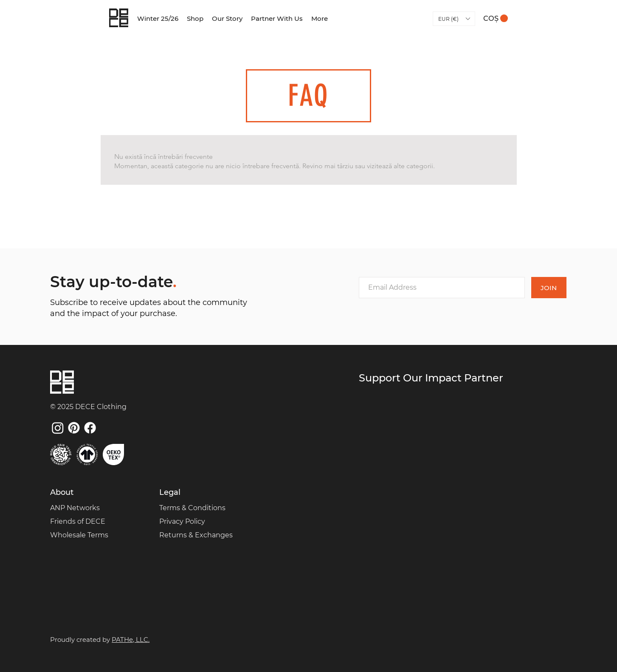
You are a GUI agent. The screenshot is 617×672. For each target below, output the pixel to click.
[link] (496, 18)
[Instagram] (58, 428)
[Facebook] (90, 428)
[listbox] (454, 19)
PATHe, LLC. (131, 640)
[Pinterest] (74, 428)
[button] (454, 19)
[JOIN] (549, 288)
